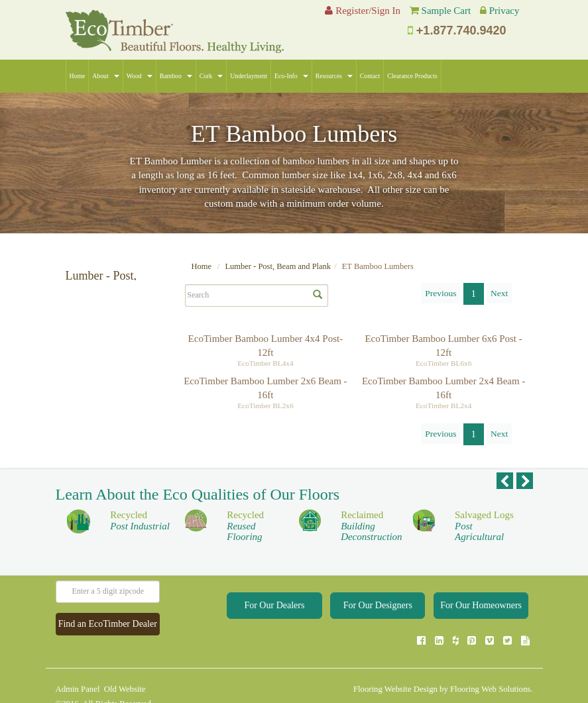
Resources (334, 76)
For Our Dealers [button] (274, 619)
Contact (370, 76)
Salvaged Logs (484, 540)
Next (499, 293)
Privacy (504, 11)
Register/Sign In (363, 11)
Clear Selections (90, 415)
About (105, 76)
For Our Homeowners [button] (481, 619)
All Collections (93, 326)
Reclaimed (371, 540)
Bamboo (176, 76)
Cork (211, 76)
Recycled (140, 534)
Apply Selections (140, 415)
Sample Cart (446, 11)
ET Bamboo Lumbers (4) (111, 342)
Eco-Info (291, 76)
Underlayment (249, 76)
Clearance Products (412, 76)
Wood (140, 76)
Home (78, 76)
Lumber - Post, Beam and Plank (278, 266)
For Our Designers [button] (378, 619)
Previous (441, 293)
